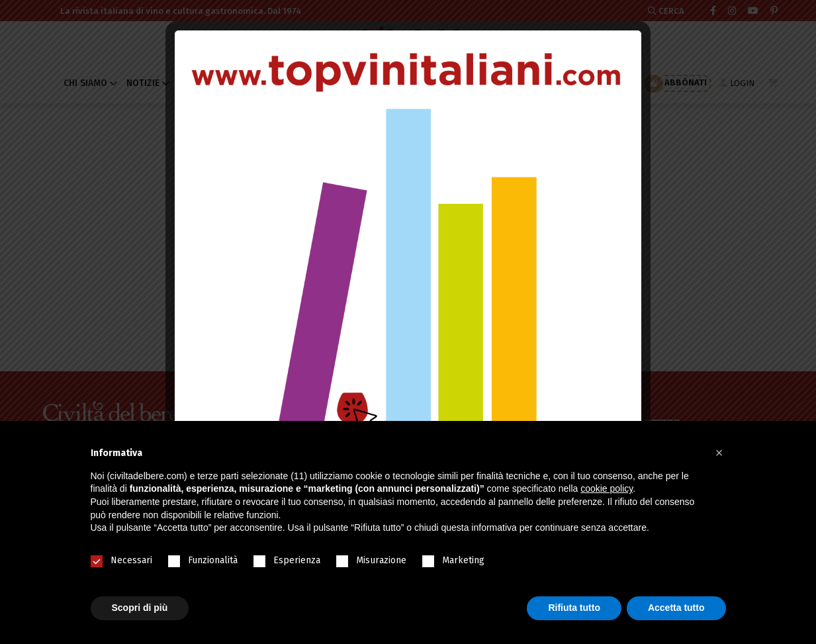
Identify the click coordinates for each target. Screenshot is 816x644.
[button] (719, 453)
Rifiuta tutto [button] (574, 608)
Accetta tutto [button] (676, 608)
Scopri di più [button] (140, 608)
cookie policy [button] (607, 488)
